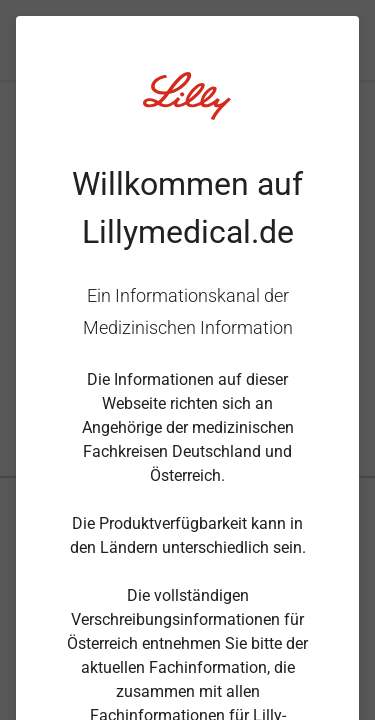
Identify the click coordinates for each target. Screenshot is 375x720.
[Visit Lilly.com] (188, 108)
